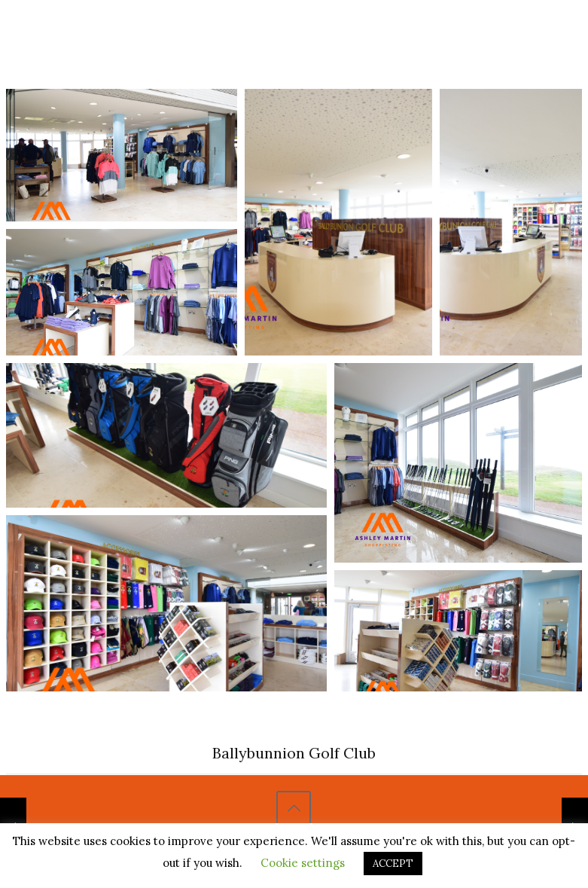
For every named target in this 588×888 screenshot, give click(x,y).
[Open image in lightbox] (122, 155)
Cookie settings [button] (303, 863)
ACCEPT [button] (393, 864)
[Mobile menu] (531, 32)
